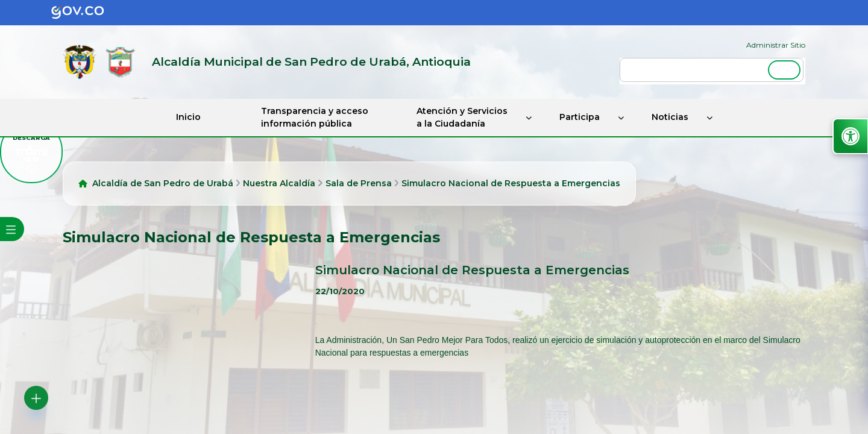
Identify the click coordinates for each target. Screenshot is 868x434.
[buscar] (712, 70)
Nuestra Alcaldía (279, 183)
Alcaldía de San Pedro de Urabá (163, 183)
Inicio (188, 117)
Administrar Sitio (776, 45)
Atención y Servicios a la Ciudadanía (462, 117)
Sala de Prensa (359, 183)
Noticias (670, 117)
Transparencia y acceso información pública (315, 117)
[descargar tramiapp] (31, 152)
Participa (580, 117)
